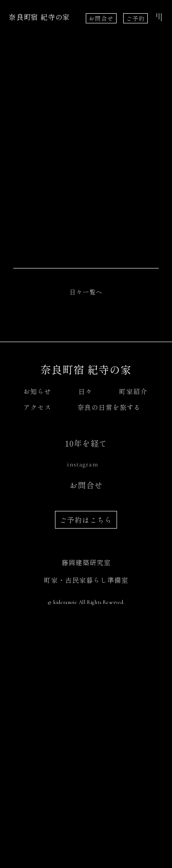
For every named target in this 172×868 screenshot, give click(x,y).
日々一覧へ (86, 510)
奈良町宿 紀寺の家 (39, 17)
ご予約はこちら (86, 738)
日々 (85, 609)
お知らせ (37, 609)
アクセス (37, 625)
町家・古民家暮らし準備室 (86, 798)
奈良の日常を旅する (109, 625)
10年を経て (86, 661)
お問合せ (101, 18)
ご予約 (135, 18)
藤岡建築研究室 (86, 780)
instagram (82, 682)
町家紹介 (133, 609)
